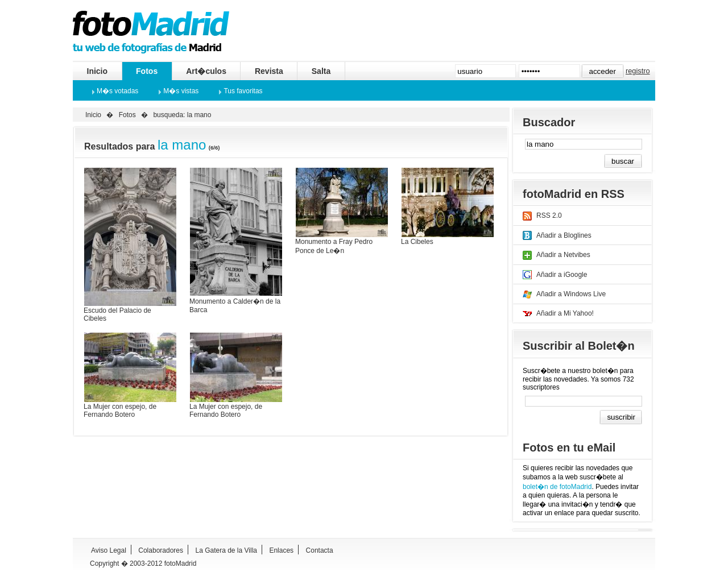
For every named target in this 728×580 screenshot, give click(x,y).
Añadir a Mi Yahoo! (565, 313)
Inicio (98, 71)
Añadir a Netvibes (563, 255)
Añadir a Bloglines (564, 235)
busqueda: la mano (182, 115)
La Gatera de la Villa (226, 550)
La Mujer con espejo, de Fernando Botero (120, 411)
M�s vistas (181, 91)
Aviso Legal (109, 550)
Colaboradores (161, 550)
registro (638, 71)
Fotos (147, 71)
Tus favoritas (243, 91)
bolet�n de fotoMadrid (557, 487)
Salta (321, 71)
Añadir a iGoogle (562, 275)
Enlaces (281, 550)
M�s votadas (117, 91)
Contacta (320, 550)
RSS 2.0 (549, 216)
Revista (269, 71)
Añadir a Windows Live (571, 294)
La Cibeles (417, 242)
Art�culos (206, 71)
